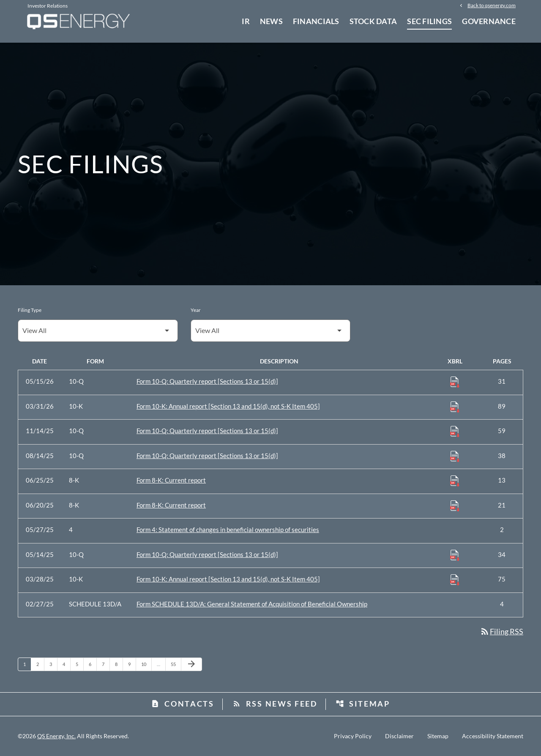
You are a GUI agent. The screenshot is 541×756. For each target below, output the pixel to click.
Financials (316, 21)
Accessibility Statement (493, 736)
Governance (489, 21)
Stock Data (373, 21)
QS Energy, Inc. (56, 736)
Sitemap (363, 704)
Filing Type (30, 310)
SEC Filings (429, 21)
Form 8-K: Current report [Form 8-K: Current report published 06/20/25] (171, 505)
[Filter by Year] (271, 331)
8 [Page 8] (119, 664)
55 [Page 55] (176, 664)
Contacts (183, 704)
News (271, 21)
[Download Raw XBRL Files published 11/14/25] (455, 431)
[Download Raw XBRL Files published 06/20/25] (455, 505)
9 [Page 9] (132, 664)
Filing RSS (501, 631)
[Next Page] (191, 664)
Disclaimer (399, 736)
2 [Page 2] (40, 664)
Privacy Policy (353, 736)
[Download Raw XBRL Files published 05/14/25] (455, 555)
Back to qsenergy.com (492, 5)
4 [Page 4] (66, 664)
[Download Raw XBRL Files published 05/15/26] (455, 382)
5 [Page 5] (79, 664)
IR (246, 21)
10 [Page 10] (146, 664)
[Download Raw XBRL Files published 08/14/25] (455, 456)
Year (196, 310)
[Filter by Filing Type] (98, 331)
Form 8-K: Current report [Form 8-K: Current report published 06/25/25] (171, 480)
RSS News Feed (275, 704)
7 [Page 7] (106, 664)
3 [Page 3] (53, 664)
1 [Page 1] (27, 664)
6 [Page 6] (93, 664)
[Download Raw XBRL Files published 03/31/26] (455, 407)
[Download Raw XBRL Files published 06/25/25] (455, 480)
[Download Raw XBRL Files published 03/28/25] (455, 579)
